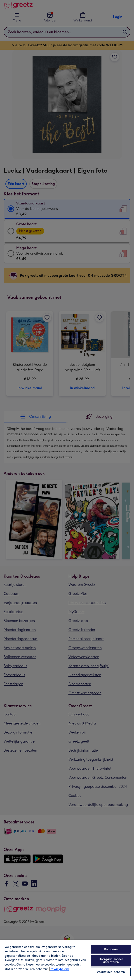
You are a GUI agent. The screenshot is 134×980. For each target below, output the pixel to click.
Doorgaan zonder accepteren (111, 961)
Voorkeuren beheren (111, 972)
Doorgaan (111, 949)
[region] (67, 960)
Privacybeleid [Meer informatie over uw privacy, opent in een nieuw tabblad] (59, 969)
